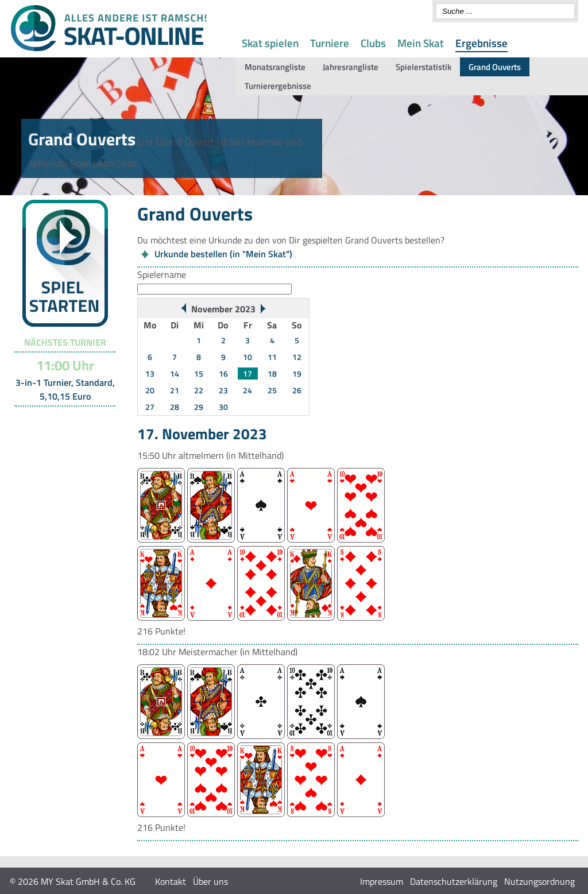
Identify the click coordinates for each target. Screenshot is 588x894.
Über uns (210, 881)
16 (223, 374)
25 (272, 390)
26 (297, 390)
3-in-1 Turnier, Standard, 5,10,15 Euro (65, 389)
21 (175, 390)
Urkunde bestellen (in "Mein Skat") (223, 254)
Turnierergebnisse (278, 86)
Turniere (330, 43)
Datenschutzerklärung (454, 881)
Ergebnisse (481, 43)
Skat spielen (270, 43)
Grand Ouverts (495, 67)
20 (150, 390)
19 (297, 374)
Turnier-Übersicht (60, 421)
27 (150, 407)
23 (223, 390)
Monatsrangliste (275, 67)
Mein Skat (421, 43)
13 (150, 374)
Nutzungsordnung (539, 881)
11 (272, 357)
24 (247, 390)
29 (199, 407)
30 (223, 407)
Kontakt (171, 881)
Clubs (373, 43)
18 (272, 374)
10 (247, 357)
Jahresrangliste (351, 67)
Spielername (162, 274)
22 (199, 390)
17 (247, 374)
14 (175, 374)
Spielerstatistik (423, 67)
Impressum (382, 881)
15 (199, 374)
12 (297, 357)
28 (175, 407)
